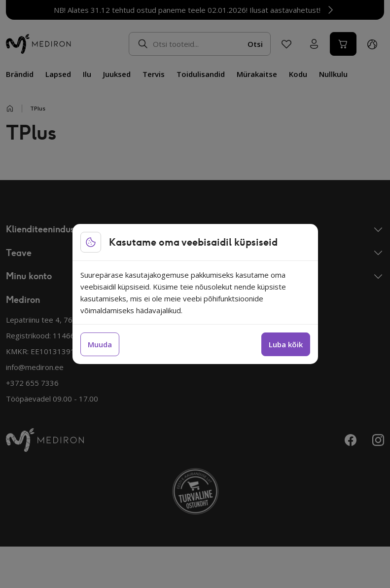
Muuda (100, 344)
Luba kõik (286, 344)
